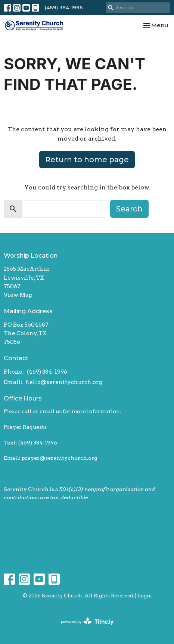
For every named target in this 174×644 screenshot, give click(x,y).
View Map (18, 295)
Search (129, 209)
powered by (87, 621)
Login (145, 596)
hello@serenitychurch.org (64, 382)
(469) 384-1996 (64, 7)
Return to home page (87, 160)
